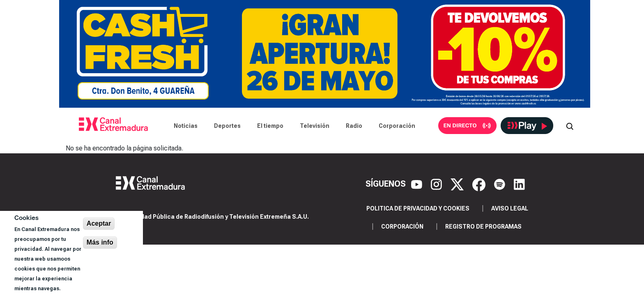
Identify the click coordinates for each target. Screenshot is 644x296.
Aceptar (99, 223)
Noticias (186, 126)
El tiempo (270, 126)
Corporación (397, 126)
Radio (354, 126)
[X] (458, 184)
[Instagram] (437, 184)
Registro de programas (483, 227)
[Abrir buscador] (570, 126)
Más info (100, 242)
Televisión (315, 126)
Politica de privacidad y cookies (418, 208)
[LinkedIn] (519, 184)
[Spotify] (501, 184)
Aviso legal (510, 208)
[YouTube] (418, 184)
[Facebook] (480, 184)
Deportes (227, 126)
